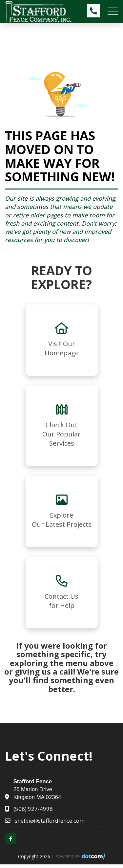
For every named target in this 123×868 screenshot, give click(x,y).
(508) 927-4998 (33, 809)
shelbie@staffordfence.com (50, 821)
